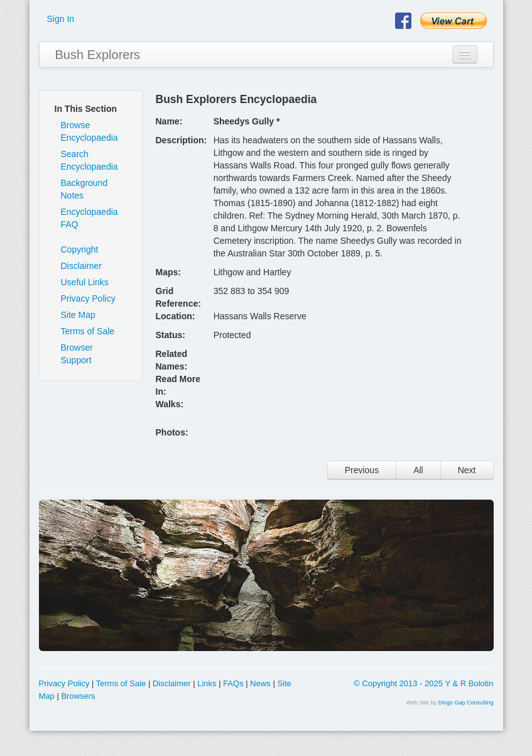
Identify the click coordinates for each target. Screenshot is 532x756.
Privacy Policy (88, 299)
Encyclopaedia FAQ (90, 218)
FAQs (233, 683)
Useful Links (85, 282)
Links (207, 683)
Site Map (78, 315)
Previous (362, 470)
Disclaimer (81, 266)
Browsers (78, 696)
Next (467, 470)
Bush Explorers (98, 55)
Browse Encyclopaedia (90, 131)
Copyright (80, 249)
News (260, 683)
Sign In (61, 19)
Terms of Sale (88, 331)
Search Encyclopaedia (90, 160)
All (418, 470)
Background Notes (84, 189)
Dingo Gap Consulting (465, 703)
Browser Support (77, 354)
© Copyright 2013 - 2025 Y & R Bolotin (423, 683)
